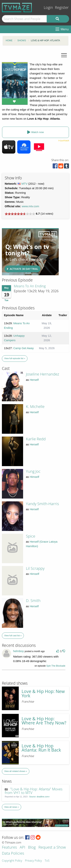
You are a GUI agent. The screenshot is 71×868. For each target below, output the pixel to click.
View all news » (11, 807)
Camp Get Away (23, 348)
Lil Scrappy (35, 568)
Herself (34, 380)
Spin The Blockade (56, 666)
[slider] (20, 214)
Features (9, 848)
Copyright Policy (12, 861)
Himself (34, 477)
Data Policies (13, 854)
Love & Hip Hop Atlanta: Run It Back (41, 748)
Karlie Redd (36, 439)
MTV (25, 184)
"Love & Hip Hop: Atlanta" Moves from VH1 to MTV (34, 791)
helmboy (18, 651)
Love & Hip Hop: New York (43, 694)
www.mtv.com (30, 206)
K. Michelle (35, 406)
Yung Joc (33, 471)
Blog (32, 848)
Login (48, 7)
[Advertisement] (30, 252)
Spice (31, 536)
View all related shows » (16, 771)
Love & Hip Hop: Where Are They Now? (44, 721)
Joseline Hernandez (43, 374)
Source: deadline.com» (39, 797)
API (22, 848)
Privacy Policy (33, 861)
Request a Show (52, 848)
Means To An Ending (30, 286)
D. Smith (33, 601)
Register (62, 7)
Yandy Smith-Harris (42, 504)
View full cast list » (13, 636)
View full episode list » (15, 358)
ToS (47, 861)
